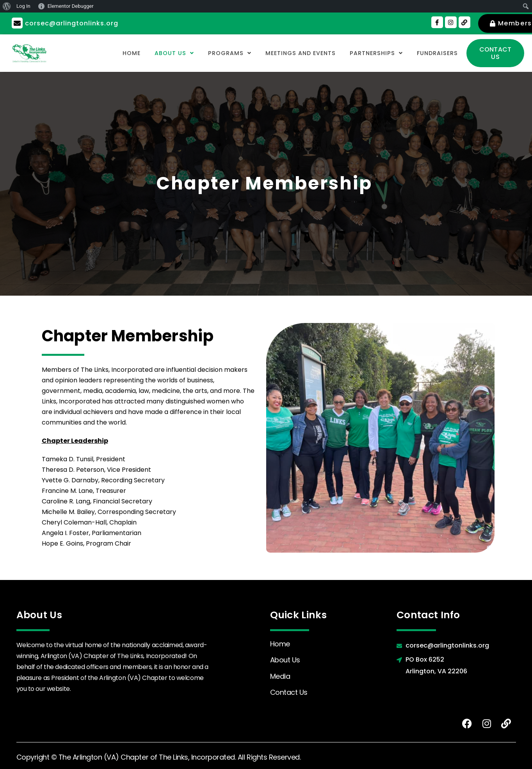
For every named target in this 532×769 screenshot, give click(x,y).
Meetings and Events (290, 53)
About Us (157, 53)
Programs (215, 53)
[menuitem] (7, 6)
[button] (157, 53)
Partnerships (371, 53)
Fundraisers (435, 53)
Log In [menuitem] (23, 6)
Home (112, 53)
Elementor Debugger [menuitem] (71, 6)
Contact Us (289, 692)
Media (280, 676)
